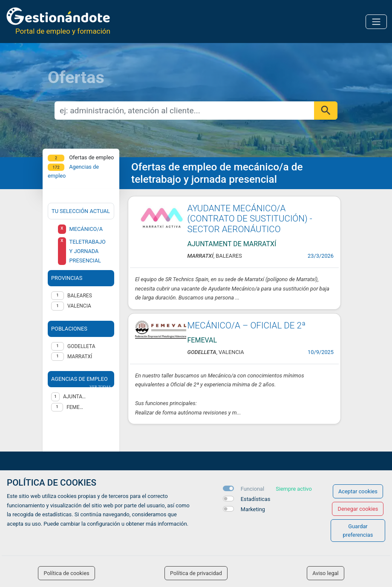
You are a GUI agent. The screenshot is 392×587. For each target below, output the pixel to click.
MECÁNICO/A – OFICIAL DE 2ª (247, 325)
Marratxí (80, 357)
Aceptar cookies (358, 491)
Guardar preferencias (358, 530)
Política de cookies (66, 573)
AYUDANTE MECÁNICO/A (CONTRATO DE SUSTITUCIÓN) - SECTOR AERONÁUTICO (250, 219)
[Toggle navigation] (376, 22)
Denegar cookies (358, 509)
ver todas (100, 387)
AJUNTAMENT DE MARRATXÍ (75, 397)
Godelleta (81, 346)
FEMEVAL (76, 407)
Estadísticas (256, 499)
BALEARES (80, 296)
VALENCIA (79, 306)
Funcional (252, 489)
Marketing (253, 509)
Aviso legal (326, 573)
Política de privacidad (196, 573)
